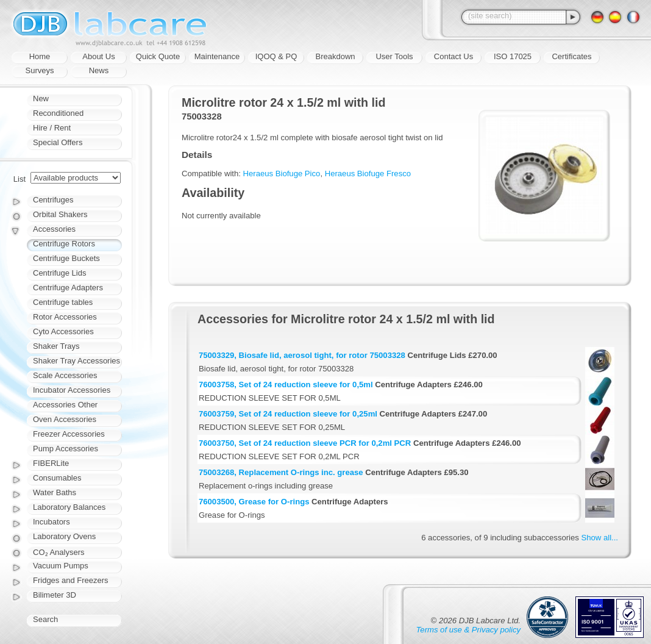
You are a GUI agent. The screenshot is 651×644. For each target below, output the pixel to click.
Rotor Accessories (65, 317)
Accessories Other (65, 405)
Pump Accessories (66, 449)
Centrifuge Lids (59, 273)
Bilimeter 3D (55, 595)
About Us (98, 56)
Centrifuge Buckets (66, 258)
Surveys (40, 70)
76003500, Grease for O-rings (254, 502)
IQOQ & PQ (276, 56)
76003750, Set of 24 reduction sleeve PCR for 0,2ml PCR (305, 443)
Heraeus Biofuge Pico (282, 174)
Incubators (52, 522)
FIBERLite (51, 463)
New (41, 98)
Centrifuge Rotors (64, 244)
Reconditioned (58, 113)
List (20, 179)
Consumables (57, 478)
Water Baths (55, 492)
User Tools (394, 56)
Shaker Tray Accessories (76, 361)
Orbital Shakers (60, 214)
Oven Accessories (65, 419)
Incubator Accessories (72, 390)
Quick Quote (158, 56)
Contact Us (454, 56)
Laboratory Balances (69, 507)
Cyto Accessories (63, 331)
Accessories (54, 229)
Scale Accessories (65, 375)
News (99, 70)
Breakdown (335, 56)
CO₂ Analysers (59, 552)
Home (40, 56)
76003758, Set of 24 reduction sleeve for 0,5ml (286, 385)
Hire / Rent (52, 128)
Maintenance (217, 56)
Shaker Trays (56, 346)
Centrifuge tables (63, 302)
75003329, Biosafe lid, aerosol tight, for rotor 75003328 (302, 355)
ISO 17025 (513, 56)
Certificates (571, 56)
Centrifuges (53, 200)
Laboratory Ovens (64, 536)
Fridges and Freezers (71, 580)
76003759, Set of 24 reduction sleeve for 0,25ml (288, 414)
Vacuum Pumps (61, 566)
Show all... (600, 538)
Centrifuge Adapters (68, 288)
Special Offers (58, 142)
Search (45, 619)
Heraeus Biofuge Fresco (368, 174)
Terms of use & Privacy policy (468, 630)
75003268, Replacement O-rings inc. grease (281, 472)
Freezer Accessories (69, 434)
